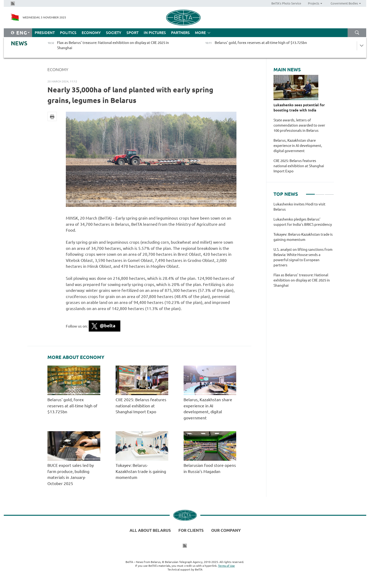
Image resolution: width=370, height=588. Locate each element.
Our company (226, 530)
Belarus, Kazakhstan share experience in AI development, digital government (298, 146)
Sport (132, 33)
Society (114, 33)
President (45, 33)
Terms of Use (226, 566)
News (19, 43)
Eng (22, 33)
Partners (180, 33)
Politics (68, 33)
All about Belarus (150, 530)
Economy (91, 33)
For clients (191, 530)
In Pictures (155, 33)
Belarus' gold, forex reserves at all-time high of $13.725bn (72, 406)
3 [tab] (329, 192)
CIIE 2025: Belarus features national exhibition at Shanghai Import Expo (141, 406)
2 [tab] (320, 192)
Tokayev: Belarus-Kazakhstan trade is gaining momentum (141, 471)
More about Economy (76, 357)
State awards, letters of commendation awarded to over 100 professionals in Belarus (299, 125)
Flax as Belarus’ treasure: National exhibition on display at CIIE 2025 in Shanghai (302, 280)
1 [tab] (310, 192)
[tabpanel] (304, 247)
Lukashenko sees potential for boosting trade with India (299, 108)
